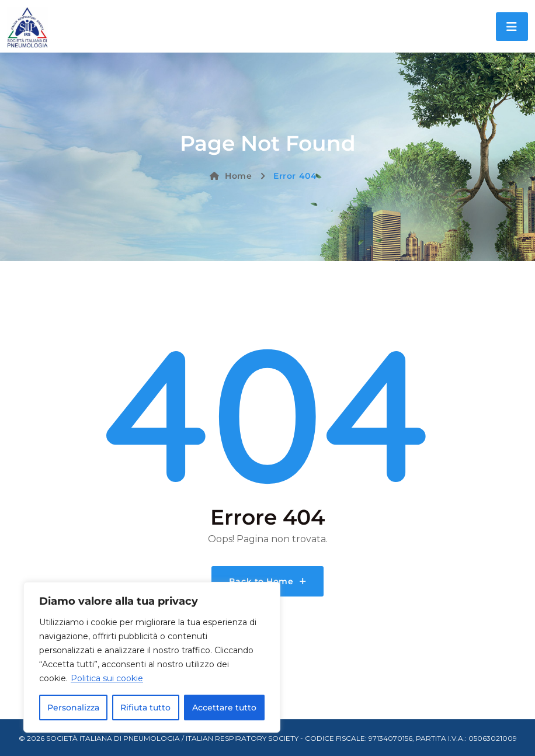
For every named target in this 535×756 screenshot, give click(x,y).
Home (231, 176)
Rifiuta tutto (145, 708)
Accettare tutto (224, 708)
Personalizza (73, 708)
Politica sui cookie (107, 678)
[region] (152, 657)
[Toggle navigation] (512, 27)
